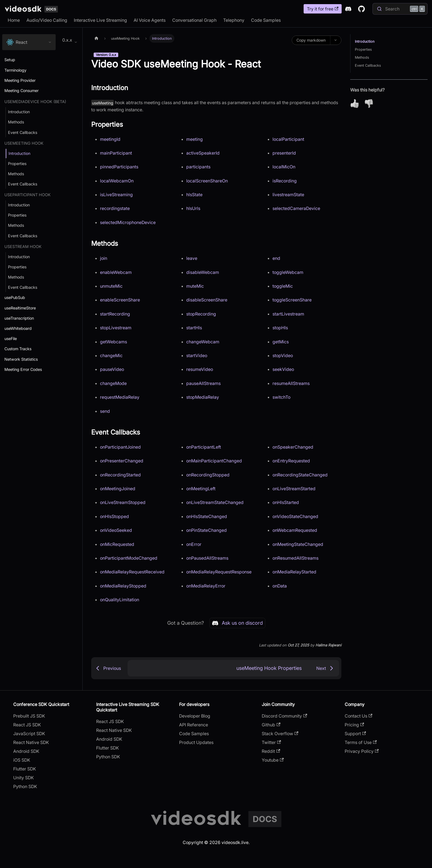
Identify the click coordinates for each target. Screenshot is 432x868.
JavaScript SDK (29, 734)
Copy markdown (311, 40)
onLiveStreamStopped (123, 502)
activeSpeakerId (203, 153)
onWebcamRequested (295, 530)
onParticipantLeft (204, 447)
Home (14, 20)
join (104, 258)
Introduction (365, 41)
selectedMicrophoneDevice (128, 222)
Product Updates (196, 742)
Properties (363, 49)
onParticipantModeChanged (129, 558)
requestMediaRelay (120, 397)
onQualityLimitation (120, 600)
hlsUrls (193, 208)
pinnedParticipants (119, 167)
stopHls (280, 328)
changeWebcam (203, 342)
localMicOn (284, 167)
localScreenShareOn (207, 181)
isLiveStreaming (116, 195)
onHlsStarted (286, 502)
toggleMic (283, 286)
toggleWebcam (288, 272)
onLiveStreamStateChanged (215, 502)
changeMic (111, 355)
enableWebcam (116, 272)
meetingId (110, 139)
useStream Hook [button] (23, 246)
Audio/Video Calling (47, 20)
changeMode (113, 383)
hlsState (194, 195)
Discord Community (284, 716)
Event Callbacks (368, 65)
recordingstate (115, 208)
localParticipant (288, 139)
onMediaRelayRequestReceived (132, 572)
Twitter (271, 742)
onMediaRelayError (206, 586)
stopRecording (201, 314)
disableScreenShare (207, 300)
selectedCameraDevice (296, 208)
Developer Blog (195, 716)
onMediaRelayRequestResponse (219, 572)
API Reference (194, 725)
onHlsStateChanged (207, 516)
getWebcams (114, 342)
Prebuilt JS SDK (29, 716)
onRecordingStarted (120, 475)
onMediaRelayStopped (123, 586)
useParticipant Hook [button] (28, 195)
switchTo (281, 397)
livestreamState (288, 195)
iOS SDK (22, 760)
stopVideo (283, 355)
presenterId (284, 153)
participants (198, 167)
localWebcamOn (117, 181)
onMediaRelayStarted (294, 572)
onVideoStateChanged (295, 516)
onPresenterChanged (122, 461)
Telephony (234, 20)
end (276, 258)
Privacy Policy (362, 751)
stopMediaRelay (203, 397)
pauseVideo (112, 369)
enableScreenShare (120, 300)
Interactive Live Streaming (100, 20)
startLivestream (288, 314)
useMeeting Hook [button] (24, 143)
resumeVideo (200, 369)
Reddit (271, 751)
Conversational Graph (194, 20)
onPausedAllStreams (207, 558)
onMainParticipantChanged (214, 461)
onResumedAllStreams (295, 558)
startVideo (197, 355)
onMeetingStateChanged (298, 544)
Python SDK (25, 786)
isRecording (285, 181)
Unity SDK (24, 778)
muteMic (195, 286)
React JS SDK (27, 725)
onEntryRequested (291, 461)
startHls (194, 328)
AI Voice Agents (150, 20)
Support (355, 734)
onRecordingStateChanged (300, 475)
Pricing (354, 725)
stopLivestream (116, 328)
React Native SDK (31, 742)
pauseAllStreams (203, 383)
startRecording (115, 314)
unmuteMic (111, 286)
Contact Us (358, 716)
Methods (362, 57)
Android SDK (26, 751)
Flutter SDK (25, 769)
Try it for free (323, 9)
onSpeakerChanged (293, 447)
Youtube (273, 760)
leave (192, 258)
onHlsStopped (114, 516)
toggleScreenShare (292, 300)
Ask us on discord (237, 623)
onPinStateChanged (206, 530)
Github (271, 725)
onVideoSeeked (116, 530)
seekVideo (283, 369)
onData (280, 586)
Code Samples (266, 20)
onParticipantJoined (120, 447)
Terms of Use (361, 742)
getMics (281, 342)
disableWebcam (203, 272)
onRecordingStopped (208, 475)
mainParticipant (116, 153)
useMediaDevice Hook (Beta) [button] (35, 102)
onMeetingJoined (118, 489)
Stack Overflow (280, 734)
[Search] (400, 9)
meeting (195, 139)
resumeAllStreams (291, 383)
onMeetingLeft (201, 489)
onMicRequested (117, 544)
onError (194, 544)
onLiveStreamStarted (294, 489)
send (105, 411)
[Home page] (96, 38)
